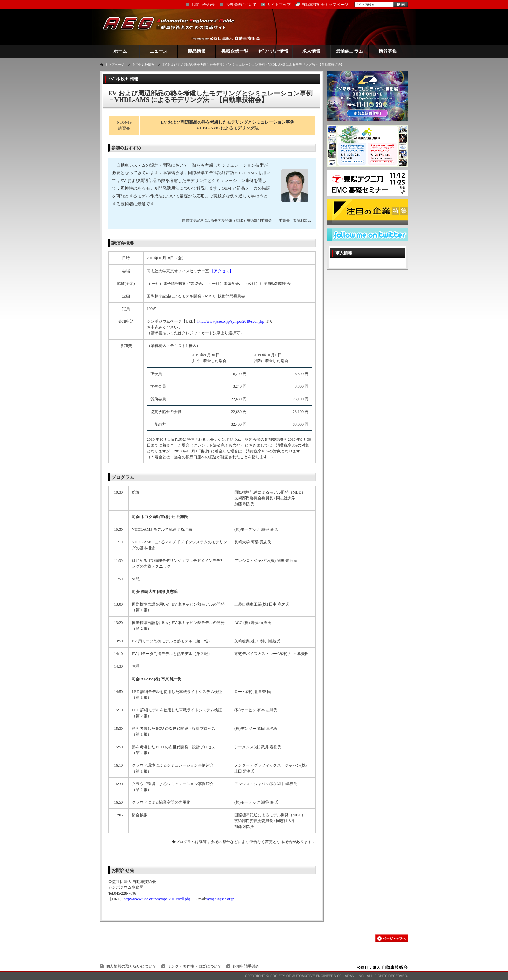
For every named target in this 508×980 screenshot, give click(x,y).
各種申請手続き (246, 966)
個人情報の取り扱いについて (131, 966)
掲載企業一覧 (235, 51)
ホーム (120, 51)
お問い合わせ (203, 5)
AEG (173, 27)
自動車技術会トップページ (325, 5)
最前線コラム (350, 51)
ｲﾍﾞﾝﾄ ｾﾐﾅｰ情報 (273, 51)
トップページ (115, 65)
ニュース (158, 51)
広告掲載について (241, 5)
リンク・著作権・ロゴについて (194, 966)
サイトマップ (279, 5)
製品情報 (197, 51)
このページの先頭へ (392, 938)
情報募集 (388, 51)
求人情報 (311, 51)
